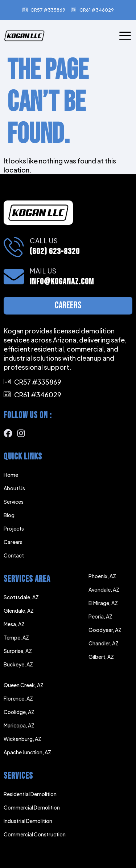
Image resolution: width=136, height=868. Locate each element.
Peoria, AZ (100, 616)
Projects (14, 528)
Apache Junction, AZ (27, 752)
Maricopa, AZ (19, 725)
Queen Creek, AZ (24, 685)
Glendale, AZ (19, 611)
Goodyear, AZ (105, 630)
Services (14, 502)
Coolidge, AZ (19, 712)
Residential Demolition (30, 794)
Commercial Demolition (32, 807)
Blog (9, 515)
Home (11, 475)
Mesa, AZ (14, 624)
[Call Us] (14, 247)
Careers (13, 542)
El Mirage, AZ (103, 603)
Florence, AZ (18, 698)
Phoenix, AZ (102, 576)
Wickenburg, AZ (22, 739)
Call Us (44, 241)
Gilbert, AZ (101, 657)
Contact (14, 555)
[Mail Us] (14, 277)
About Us (14, 488)
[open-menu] (125, 36)
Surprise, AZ (18, 651)
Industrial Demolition (28, 821)
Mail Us (43, 271)
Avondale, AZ (104, 589)
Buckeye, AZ (18, 664)
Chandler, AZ (104, 643)
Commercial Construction (35, 834)
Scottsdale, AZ (21, 597)
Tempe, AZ (16, 637)
